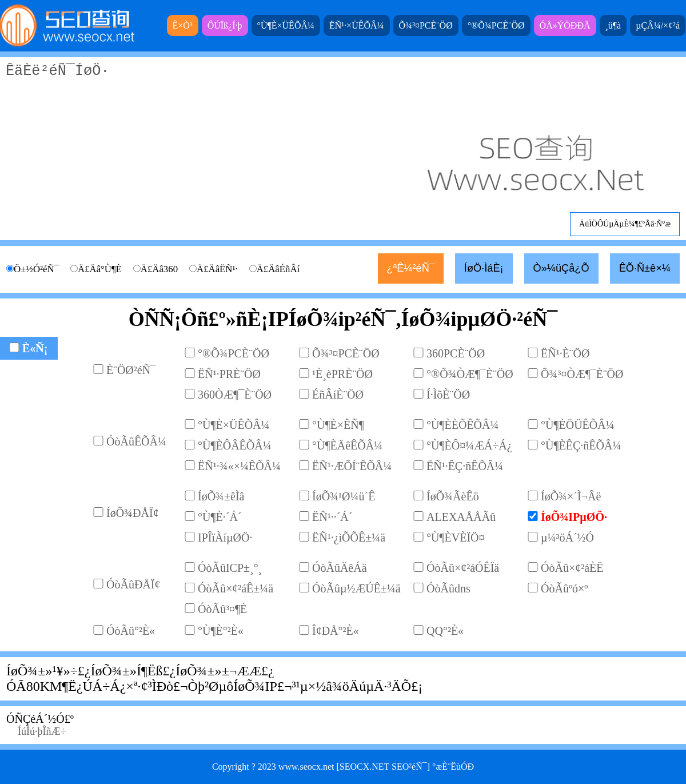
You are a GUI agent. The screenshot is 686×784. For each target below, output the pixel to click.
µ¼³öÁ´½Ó (567, 538)
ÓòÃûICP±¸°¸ (230, 568)
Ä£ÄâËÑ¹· (217, 269)
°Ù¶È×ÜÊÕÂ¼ (286, 25)
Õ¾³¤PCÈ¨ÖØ (426, 25)
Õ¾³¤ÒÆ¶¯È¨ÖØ (582, 374)
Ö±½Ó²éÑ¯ (36, 269)
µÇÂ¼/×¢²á (658, 25)
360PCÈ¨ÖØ (456, 353)
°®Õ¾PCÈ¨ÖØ (496, 25)
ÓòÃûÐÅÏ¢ (133, 584)
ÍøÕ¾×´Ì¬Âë (571, 496)
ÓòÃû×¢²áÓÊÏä (463, 568)
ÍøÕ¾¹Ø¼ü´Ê (344, 496)
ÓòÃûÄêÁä (340, 568)
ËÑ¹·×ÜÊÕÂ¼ (357, 25)
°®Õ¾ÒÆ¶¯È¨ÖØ (470, 374)
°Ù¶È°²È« (221, 631)
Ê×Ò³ (183, 25)
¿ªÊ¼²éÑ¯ (411, 268)
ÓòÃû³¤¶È (222, 609)
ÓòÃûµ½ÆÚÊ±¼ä (356, 588)
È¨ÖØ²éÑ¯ (131, 370)
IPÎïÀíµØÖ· (225, 538)
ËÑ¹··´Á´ (332, 517)
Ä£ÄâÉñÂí (278, 269)
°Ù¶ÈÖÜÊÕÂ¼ (578, 425)
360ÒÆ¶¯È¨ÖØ (235, 395)
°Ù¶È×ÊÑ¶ (338, 425)
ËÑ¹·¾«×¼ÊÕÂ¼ (239, 466)
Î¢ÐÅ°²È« (336, 631)
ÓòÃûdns (448, 588)
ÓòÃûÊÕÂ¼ (136, 441)
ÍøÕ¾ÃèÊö (453, 496)
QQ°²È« (445, 631)
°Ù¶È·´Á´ (220, 517)
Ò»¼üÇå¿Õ (561, 268)
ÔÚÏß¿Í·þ (225, 25)
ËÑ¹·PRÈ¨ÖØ (229, 374)
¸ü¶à (613, 25)
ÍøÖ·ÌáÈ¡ (484, 268)
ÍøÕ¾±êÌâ (221, 496)
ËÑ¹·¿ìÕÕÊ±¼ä (349, 538)
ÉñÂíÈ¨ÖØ (338, 395)
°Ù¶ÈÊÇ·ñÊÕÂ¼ (581, 445)
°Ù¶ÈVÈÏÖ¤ (455, 538)
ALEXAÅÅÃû (461, 517)
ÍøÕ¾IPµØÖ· (574, 517)
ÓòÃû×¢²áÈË (572, 568)
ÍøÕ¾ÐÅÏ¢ (133, 513)
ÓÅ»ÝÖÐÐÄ (565, 25)
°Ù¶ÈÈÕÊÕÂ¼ (462, 425)
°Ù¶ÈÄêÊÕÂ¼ (347, 445)
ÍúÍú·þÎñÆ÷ (42, 731)
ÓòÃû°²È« (131, 631)
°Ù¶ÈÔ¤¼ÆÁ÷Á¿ (469, 445)
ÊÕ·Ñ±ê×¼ (645, 268)
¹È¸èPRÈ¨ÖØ (342, 374)
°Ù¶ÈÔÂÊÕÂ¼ (235, 445)
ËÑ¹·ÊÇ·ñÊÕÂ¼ (465, 466)
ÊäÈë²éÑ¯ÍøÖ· (343, 147)
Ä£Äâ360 (159, 269)
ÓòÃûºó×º (565, 588)
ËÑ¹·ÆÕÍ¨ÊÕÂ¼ (352, 466)
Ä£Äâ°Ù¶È (100, 269)
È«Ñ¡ (35, 348)
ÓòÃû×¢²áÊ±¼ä (236, 588)
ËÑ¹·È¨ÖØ (565, 353)
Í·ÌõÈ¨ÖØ (448, 395)
